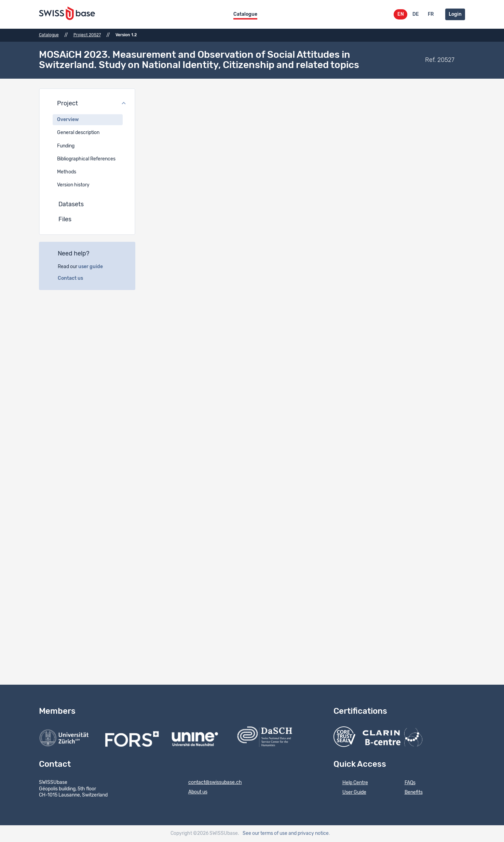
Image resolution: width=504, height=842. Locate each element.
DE (416, 14)
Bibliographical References (86, 159)
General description (78, 133)
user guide (94, 267)
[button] (87, 104)
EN (401, 14)
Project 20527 (87, 35)
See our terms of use (265, 833)
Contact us (74, 278)
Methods (67, 172)
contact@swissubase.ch (211, 783)
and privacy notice (309, 833)
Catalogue (245, 14)
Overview (68, 120)
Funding (66, 146)
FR (431, 14)
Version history (73, 185)
